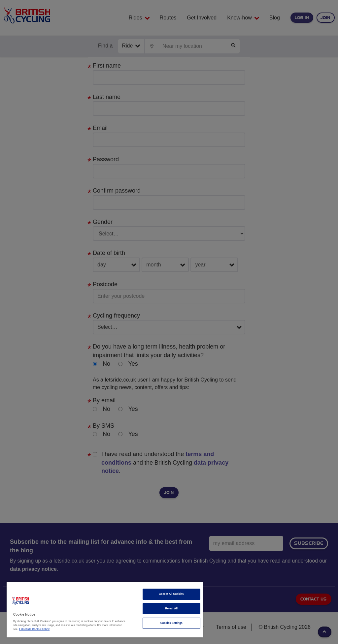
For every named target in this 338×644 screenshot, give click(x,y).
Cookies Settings (171, 623)
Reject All (171, 609)
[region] (105, 610)
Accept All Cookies (171, 594)
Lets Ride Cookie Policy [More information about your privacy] (34, 629)
